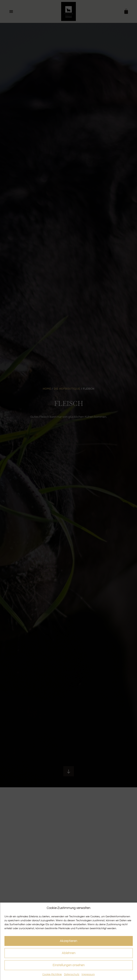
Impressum (88, 974)
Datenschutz (72, 974)
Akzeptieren (68, 941)
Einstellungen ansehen (69, 965)
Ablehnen (69, 953)
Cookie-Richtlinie (52, 974)
